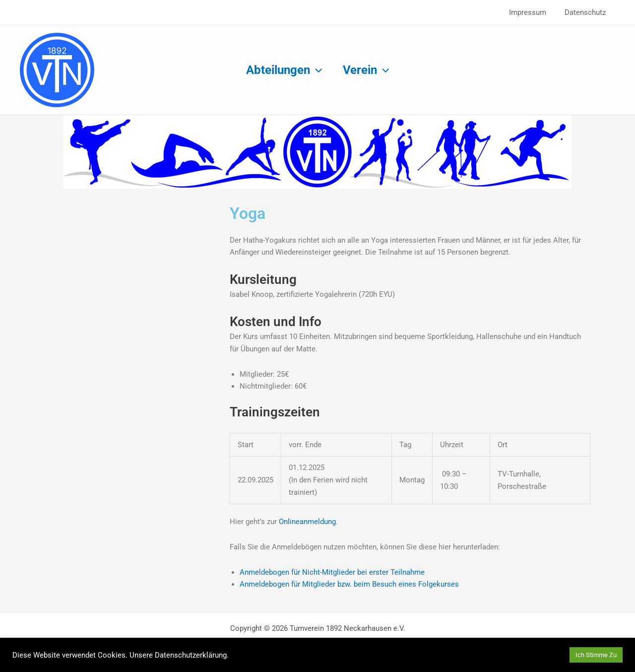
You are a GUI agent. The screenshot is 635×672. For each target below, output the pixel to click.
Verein (367, 70)
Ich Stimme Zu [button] (596, 655)
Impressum (533, 12)
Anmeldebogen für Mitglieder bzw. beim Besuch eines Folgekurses (349, 584)
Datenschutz (587, 12)
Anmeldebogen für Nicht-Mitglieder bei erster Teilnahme (332, 572)
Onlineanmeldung (307, 522)
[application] (315, 70)
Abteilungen (283, 70)
